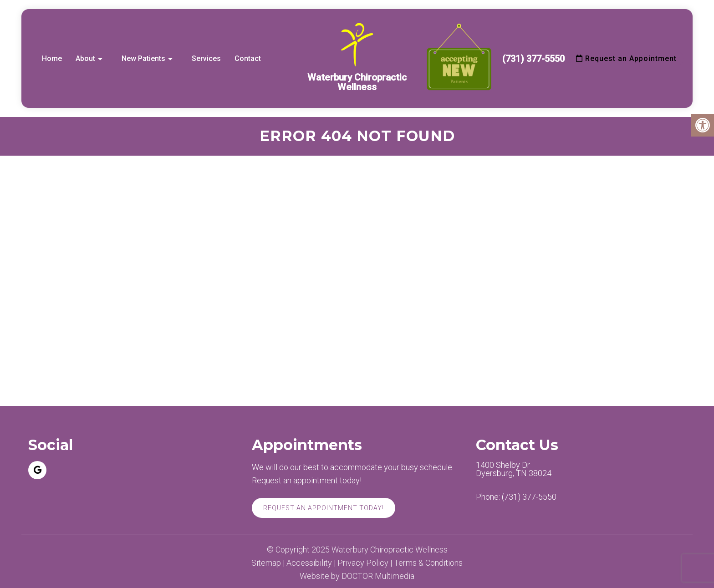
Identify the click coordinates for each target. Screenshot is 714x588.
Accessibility (309, 563)
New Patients (143, 58)
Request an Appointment (626, 58)
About (85, 58)
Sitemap (266, 563)
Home (52, 58)
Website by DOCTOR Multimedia (357, 576)
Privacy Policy (363, 563)
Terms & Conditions (428, 563)
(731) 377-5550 (533, 59)
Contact (248, 58)
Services (206, 58)
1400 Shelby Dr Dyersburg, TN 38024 (514, 469)
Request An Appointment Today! (324, 508)
